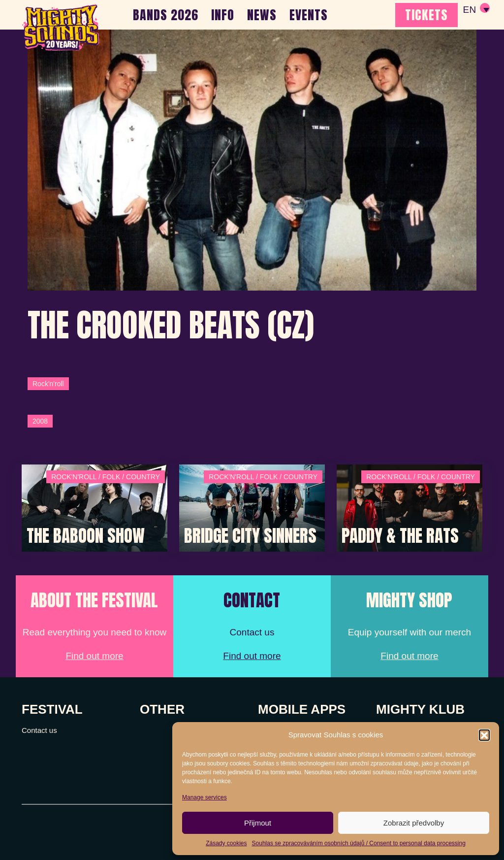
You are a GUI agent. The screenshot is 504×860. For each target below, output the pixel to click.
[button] (484, 735)
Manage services (205, 797)
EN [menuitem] (469, 10)
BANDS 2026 (166, 15)
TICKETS (426, 15)
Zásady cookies (226, 843)
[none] (476, 10)
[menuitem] (476, 10)
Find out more (94, 656)
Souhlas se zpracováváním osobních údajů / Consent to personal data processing (359, 843)
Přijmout (258, 823)
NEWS (262, 15)
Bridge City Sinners (250, 536)
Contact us (39, 730)
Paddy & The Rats (400, 536)
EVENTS (309, 15)
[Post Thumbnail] (94, 507)
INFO (223, 15)
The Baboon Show (86, 536)
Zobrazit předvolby (414, 823)
